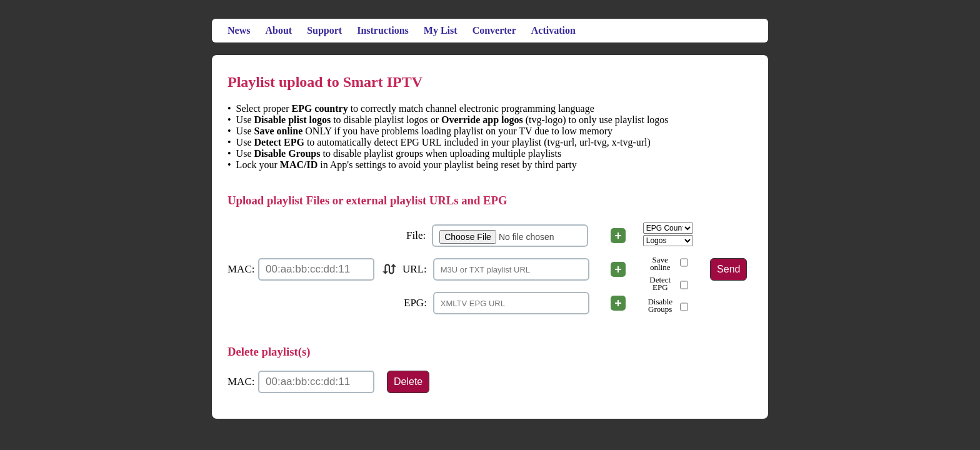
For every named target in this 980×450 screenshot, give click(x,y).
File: (416, 235)
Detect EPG (660, 284)
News (239, 30)
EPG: (415, 303)
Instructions (383, 30)
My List (441, 30)
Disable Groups (660, 306)
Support (324, 30)
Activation (553, 30)
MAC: (241, 269)
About (278, 30)
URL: (415, 269)
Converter (494, 30)
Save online (660, 264)
